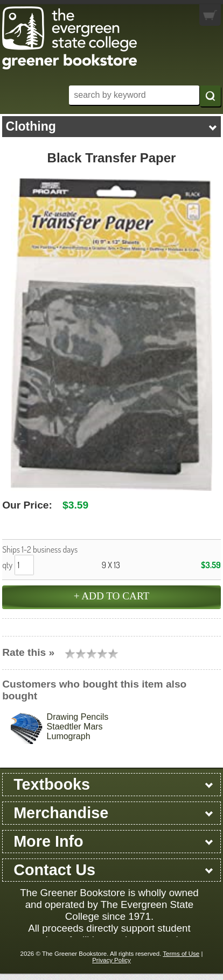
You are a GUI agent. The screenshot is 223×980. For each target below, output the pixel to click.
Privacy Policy (111, 960)
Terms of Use (181, 954)
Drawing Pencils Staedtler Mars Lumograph (78, 727)
